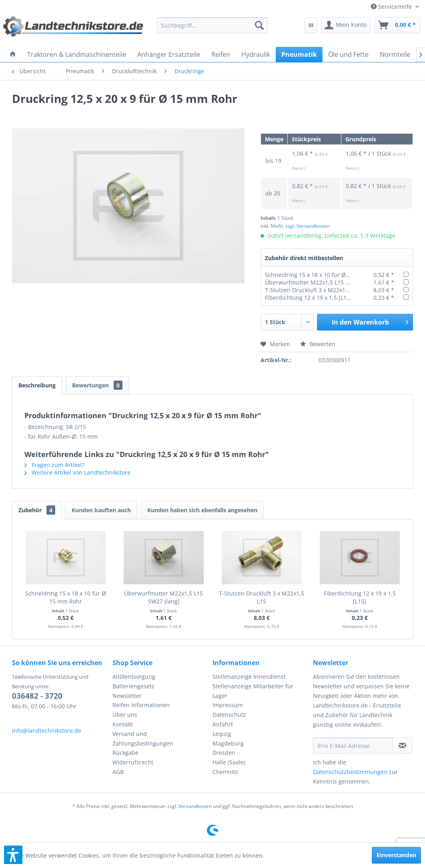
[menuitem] (395, 7)
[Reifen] (221, 54)
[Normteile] (395, 54)
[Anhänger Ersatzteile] (169, 54)
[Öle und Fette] (348, 54)
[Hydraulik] (256, 54)
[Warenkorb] (397, 25)
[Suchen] (259, 25)
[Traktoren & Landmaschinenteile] (77, 54)
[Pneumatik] (299, 54)
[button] (13, 855)
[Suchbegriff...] (212, 25)
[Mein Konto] (346, 25)
